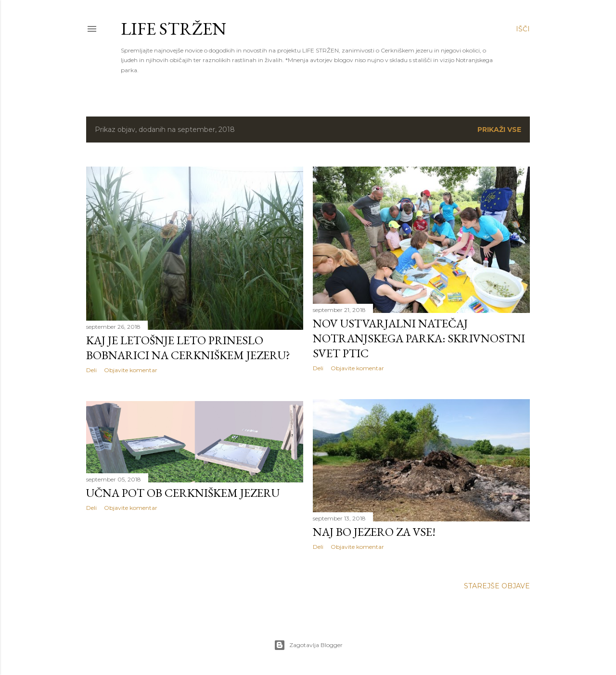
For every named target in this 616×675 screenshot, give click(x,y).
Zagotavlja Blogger (308, 645)
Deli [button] (91, 370)
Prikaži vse (499, 130)
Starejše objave (497, 586)
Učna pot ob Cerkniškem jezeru (183, 493)
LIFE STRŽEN (173, 29)
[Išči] (523, 29)
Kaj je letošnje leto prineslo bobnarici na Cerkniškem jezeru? (188, 348)
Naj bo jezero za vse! (374, 532)
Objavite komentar (131, 370)
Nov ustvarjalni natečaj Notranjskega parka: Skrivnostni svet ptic (419, 338)
